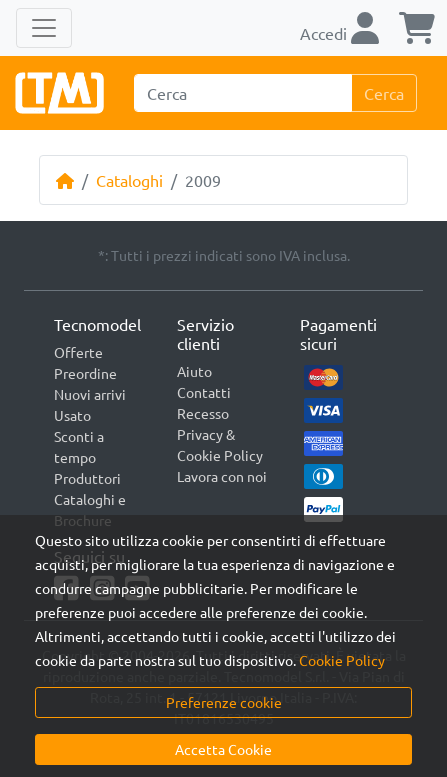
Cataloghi (129, 180)
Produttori (87, 478)
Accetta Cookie (223, 749)
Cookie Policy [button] (342, 660)
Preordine (85, 373)
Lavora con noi (222, 476)
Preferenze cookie (224, 702)
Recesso (203, 413)
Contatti (204, 392)
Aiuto (194, 371)
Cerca (384, 93)
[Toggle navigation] (44, 28)
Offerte (78, 352)
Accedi (339, 33)
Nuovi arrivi (90, 394)
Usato (72, 415)
